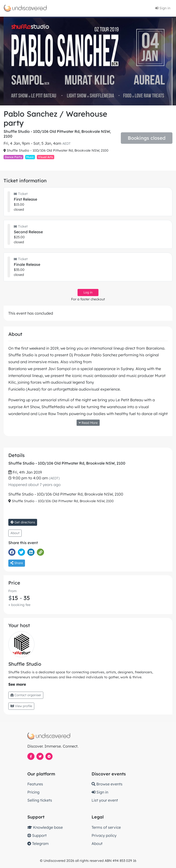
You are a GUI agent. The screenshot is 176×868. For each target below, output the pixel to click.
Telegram (38, 843)
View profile (21, 706)
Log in (88, 292)
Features (35, 784)
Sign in (163, 8)
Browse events (107, 784)
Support (37, 835)
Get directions (23, 522)
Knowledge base (45, 827)
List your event (105, 800)
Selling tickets (40, 800)
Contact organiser (26, 695)
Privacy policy (104, 835)
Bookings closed (147, 138)
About (15, 533)
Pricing (33, 792)
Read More (88, 423)
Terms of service (106, 827)
